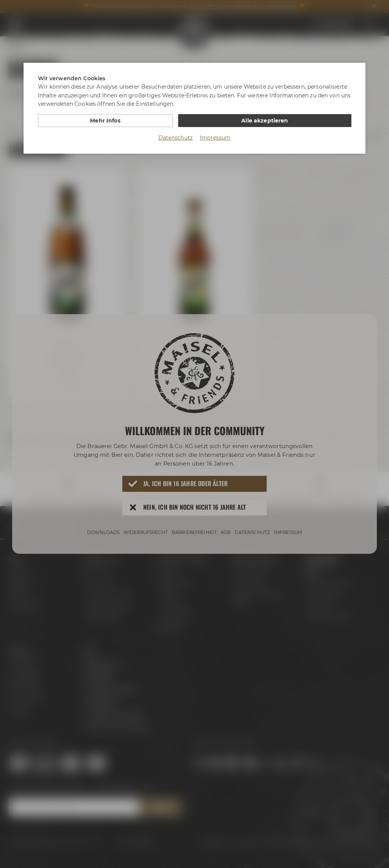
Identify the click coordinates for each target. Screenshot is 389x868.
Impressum (215, 137)
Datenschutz (176, 137)
